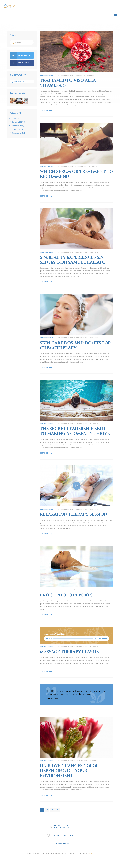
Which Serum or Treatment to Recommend (76, 175)
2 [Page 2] (48, 810)
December (17, 123)
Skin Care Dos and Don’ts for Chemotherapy (75, 346)
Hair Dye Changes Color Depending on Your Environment (69, 772)
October (16, 130)
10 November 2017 (82, 648)
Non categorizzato (47, 75)
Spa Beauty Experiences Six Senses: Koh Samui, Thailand (73, 260)
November (17, 126)
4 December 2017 (81, 167)
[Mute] (100, 639)
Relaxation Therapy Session (74, 515)
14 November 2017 (82, 591)
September (17, 134)
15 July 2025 (79, 75)
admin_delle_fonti (67, 75)
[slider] (73, 639)
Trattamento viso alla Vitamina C (68, 83)
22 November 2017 (82, 424)
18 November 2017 (82, 510)
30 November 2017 (82, 253)
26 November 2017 (82, 339)
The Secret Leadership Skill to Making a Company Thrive (75, 432)
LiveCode (90, 855)
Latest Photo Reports (66, 596)
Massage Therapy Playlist (71, 653)
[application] (77, 639)
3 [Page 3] (53, 810)
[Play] (47, 639)
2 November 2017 (81, 762)
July (15, 119)
